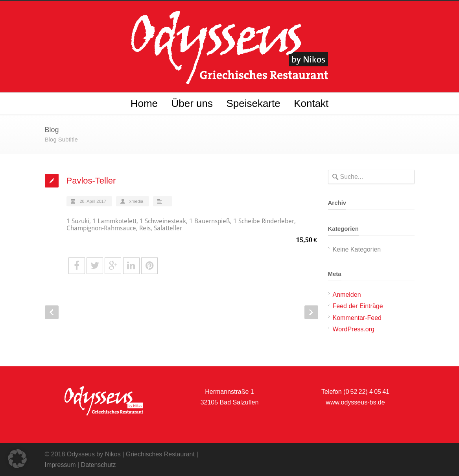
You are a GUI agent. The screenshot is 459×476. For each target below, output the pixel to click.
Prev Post (52, 312)
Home (144, 103)
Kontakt (311, 103)
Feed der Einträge (358, 306)
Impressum (60, 465)
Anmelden (347, 295)
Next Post (311, 312)
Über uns (192, 103)
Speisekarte (253, 103)
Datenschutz (99, 465)
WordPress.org (354, 329)
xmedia (136, 201)
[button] (17, 459)
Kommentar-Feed (357, 318)
